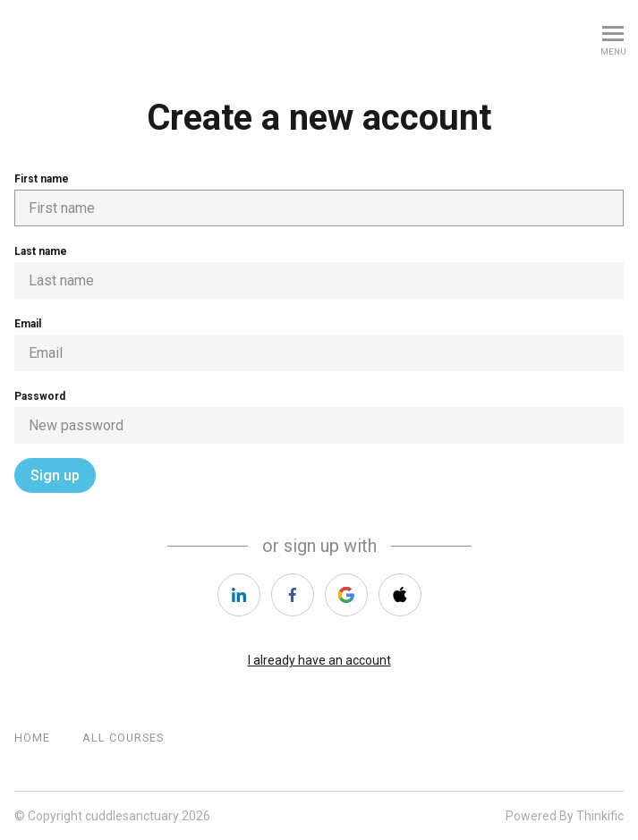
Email (319, 344)
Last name (319, 272)
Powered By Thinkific (565, 816)
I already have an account (319, 660)
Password (319, 417)
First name (319, 199)
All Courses (123, 738)
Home (32, 738)
